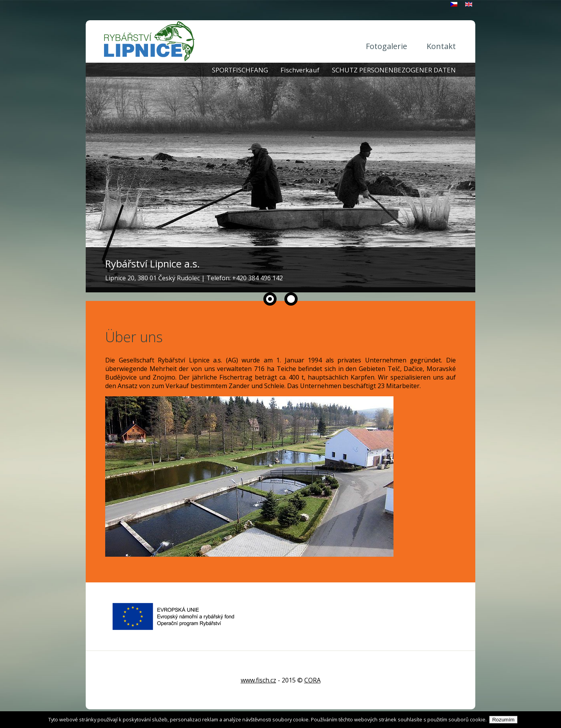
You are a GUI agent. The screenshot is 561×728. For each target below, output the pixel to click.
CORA (312, 680)
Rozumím (503, 720)
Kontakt (441, 46)
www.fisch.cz (258, 680)
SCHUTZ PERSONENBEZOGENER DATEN (394, 70)
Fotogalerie (386, 46)
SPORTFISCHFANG (240, 70)
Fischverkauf (300, 70)
